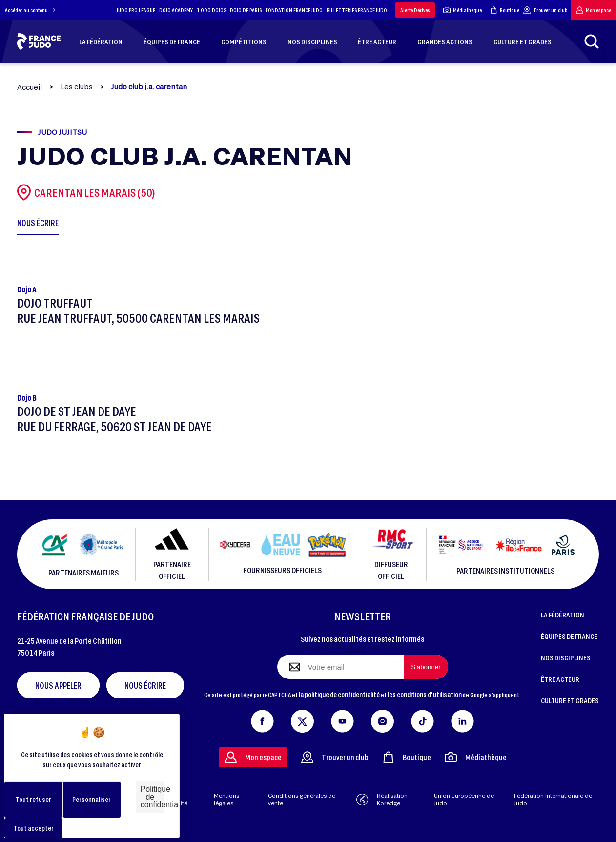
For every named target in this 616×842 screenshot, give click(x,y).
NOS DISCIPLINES (566, 657)
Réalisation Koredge (382, 800)
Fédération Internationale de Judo (553, 800)
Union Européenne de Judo (464, 800)
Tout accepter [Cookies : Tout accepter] (34, 828)
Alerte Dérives (415, 10)
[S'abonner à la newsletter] (426, 667)
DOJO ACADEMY (176, 10)
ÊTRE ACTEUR (560, 679)
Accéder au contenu (30, 10)
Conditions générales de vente (302, 800)
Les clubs (77, 87)
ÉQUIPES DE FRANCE (569, 636)
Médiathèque (462, 10)
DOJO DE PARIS (246, 10)
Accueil (30, 87)
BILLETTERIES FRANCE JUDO (357, 10)
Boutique (505, 10)
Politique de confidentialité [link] (153, 797)
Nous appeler (58, 685)
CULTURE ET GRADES (570, 700)
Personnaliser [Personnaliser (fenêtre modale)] (92, 799)
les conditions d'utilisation (425, 694)
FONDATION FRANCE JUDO (294, 10)
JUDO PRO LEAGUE (136, 10)
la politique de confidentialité (339, 694)
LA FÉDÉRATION (563, 615)
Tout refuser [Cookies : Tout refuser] (33, 799)
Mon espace (594, 10)
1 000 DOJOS (211, 10)
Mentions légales (226, 800)
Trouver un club (545, 10)
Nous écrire (145, 685)
